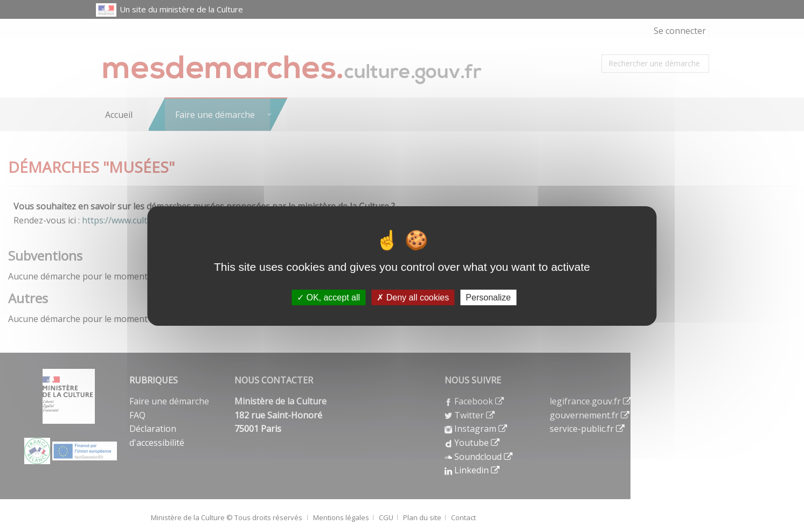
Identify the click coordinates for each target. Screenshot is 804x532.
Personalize (488, 297)
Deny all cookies (413, 297)
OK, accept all (328, 297)
